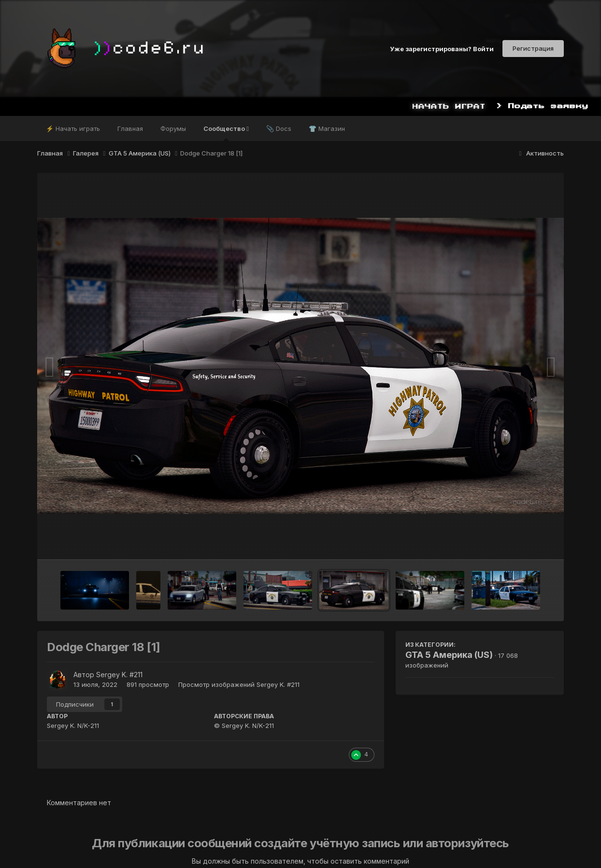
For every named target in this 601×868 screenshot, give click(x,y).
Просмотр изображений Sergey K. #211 (239, 684)
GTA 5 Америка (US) (449, 655)
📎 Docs (279, 128)
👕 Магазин (327, 128)
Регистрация (533, 48)
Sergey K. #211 (119, 675)
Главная (130, 128)
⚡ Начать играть (73, 128)
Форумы (173, 128)
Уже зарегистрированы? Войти (442, 48)
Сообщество (226, 133)
